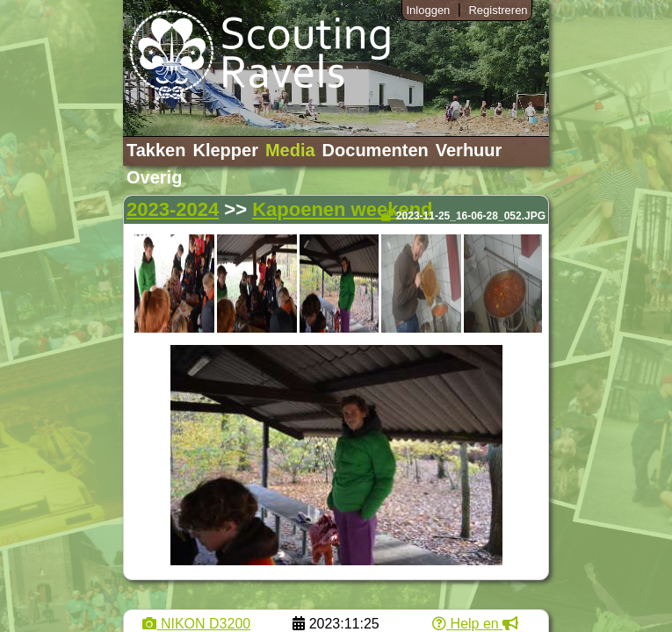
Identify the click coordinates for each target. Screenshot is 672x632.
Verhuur (469, 150)
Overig (154, 177)
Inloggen (428, 10)
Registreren (498, 10)
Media (290, 150)
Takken (156, 150)
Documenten (376, 150)
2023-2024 (173, 209)
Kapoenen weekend (342, 209)
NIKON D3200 (196, 624)
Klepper (225, 150)
